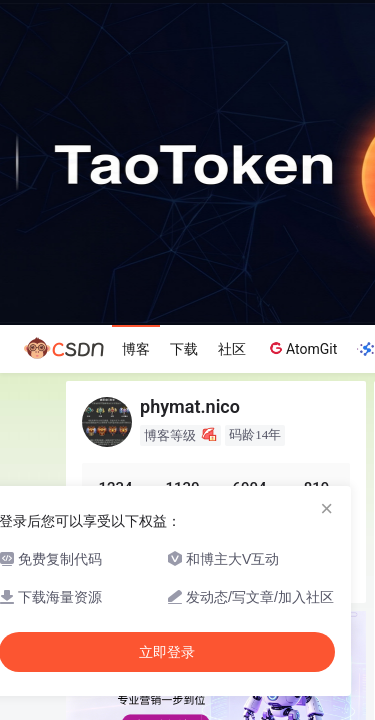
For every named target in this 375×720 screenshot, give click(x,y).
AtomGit (301, 348)
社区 (232, 349)
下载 (184, 349)
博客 (136, 349)
